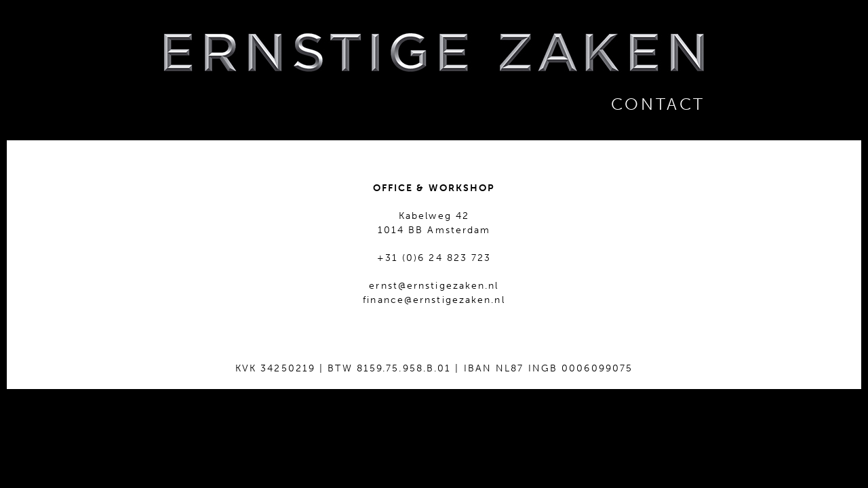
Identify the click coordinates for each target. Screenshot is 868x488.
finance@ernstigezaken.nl (434, 300)
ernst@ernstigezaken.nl (434, 286)
